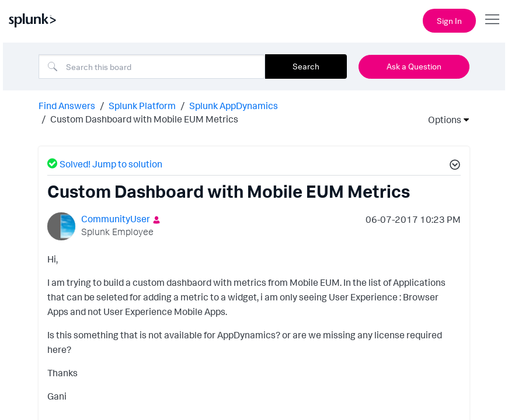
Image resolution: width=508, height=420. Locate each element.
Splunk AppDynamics (234, 106)
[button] (453, 166)
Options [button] (441, 120)
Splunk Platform (142, 106)
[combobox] (152, 66)
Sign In (449, 21)
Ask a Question (414, 66)
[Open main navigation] (492, 19)
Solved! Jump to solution (111, 164)
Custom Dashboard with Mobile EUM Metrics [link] (144, 119)
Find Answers (67, 106)
